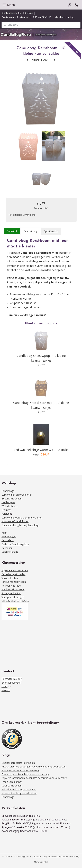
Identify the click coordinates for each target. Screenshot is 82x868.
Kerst (4, 533)
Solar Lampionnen (12, 786)
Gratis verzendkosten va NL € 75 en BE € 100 (26, 17)
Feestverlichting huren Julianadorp (20, 525)
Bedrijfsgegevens (11, 683)
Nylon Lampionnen (12, 782)
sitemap (37, 856)
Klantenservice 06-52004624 (17, 13)
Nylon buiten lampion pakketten (19, 793)
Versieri (6, 514)
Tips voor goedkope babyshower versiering (25, 774)
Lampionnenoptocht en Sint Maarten (22, 518)
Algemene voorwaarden (15, 570)
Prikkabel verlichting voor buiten (19, 789)
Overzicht (12, 231)
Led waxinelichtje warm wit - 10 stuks (41, 450)
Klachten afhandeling (13, 589)
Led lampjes (8, 502)
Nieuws (6, 690)
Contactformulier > (12, 679)
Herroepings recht (11, 586)
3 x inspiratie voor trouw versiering (20, 770)
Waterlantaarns (10, 506)
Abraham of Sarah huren (15, 521)
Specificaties (51, 231)
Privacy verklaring (11, 593)
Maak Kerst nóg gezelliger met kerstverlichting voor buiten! (34, 767)
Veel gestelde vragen (13, 597)
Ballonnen (7, 548)
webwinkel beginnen (57, 856)
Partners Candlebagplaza (15, 544)
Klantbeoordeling (64, 17)
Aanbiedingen (9, 536)
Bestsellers (8, 540)
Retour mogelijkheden (14, 582)
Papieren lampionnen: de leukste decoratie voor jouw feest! (34, 778)
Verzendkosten (10, 578)
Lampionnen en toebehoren (17, 495)
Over (4, 686)
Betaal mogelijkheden (13, 574)
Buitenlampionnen (12, 499)
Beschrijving (30, 231)
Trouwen (6, 510)
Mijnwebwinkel (41, 862)
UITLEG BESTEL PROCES (15, 601)
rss (44, 856)
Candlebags (8, 491)
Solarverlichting (10, 552)
